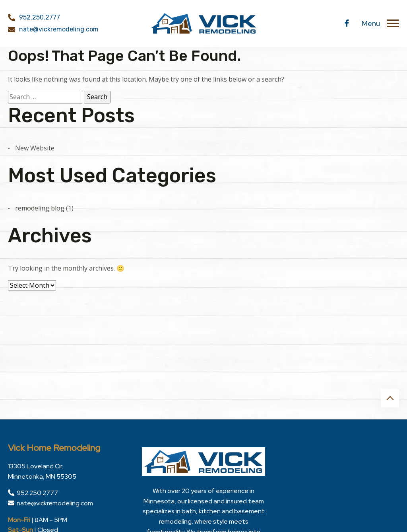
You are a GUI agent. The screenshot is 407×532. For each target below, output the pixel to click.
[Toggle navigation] (393, 23)
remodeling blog (40, 208)
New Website (35, 148)
